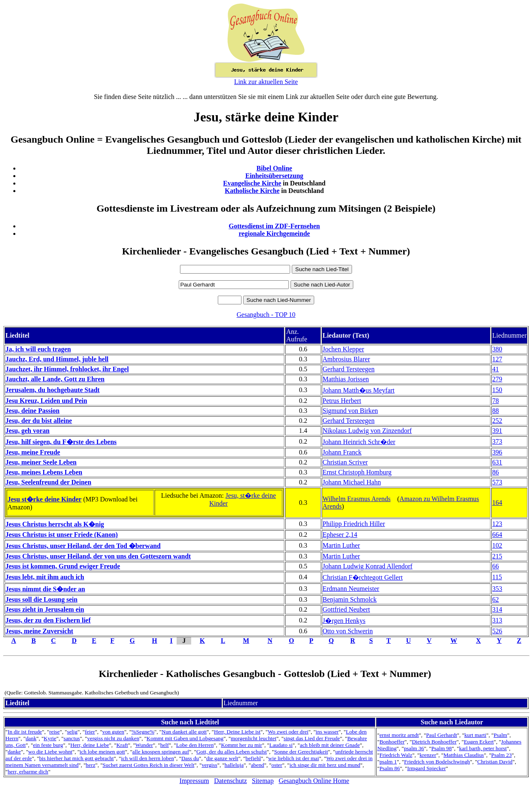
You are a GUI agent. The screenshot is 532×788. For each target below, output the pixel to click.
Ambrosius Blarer (346, 359)
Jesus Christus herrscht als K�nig (55, 524)
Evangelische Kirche (252, 183)
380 (497, 349)
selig (72, 732)
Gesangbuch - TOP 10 (266, 315)
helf (165, 745)
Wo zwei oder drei (288, 732)
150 (497, 390)
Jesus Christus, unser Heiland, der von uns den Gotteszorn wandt (98, 556)
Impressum (194, 781)
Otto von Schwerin (348, 631)
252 (497, 421)
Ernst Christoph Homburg (357, 472)
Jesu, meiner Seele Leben (41, 462)
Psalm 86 (390, 768)
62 (495, 599)
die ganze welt (222, 758)
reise (55, 732)
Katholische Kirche (252, 191)
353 (497, 589)
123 (497, 524)
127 (497, 359)
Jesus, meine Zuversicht (39, 631)
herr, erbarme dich (28, 772)
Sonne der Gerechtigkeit (301, 752)
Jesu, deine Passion (32, 411)
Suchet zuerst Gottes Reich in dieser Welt (149, 765)
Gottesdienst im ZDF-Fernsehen (274, 226)
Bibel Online (274, 168)
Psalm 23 (501, 755)
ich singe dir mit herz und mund (325, 765)
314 (497, 609)
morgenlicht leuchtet (254, 738)
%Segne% (143, 732)
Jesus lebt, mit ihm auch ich (45, 577)
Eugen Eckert (479, 742)
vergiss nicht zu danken (113, 738)
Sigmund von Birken (350, 411)
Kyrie (50, 738)
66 (495, 566)
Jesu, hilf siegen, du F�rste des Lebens (61, 442)
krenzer (428, 755)
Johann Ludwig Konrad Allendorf (367, 566)
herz (90, 765)
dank (31, 738)
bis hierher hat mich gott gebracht (76, 758)
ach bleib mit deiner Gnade (330, 745)
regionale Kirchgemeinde (274, 233)
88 (495, 411)
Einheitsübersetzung (274, 176)
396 (497, 452)
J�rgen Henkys (344, 621)
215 (497, 556)
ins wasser (327, 732)
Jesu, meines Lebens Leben (44, 472)
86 (495, 472)
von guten (113, 732)
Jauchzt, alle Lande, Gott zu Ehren (55, 379)
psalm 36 (414, 748)
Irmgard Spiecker (427, 768)
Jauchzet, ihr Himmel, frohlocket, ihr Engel (67, 369)
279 (497, 379)
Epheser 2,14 (340, 535)
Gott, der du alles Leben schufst (232, 752)
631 (497, 462)
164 (497, 503)
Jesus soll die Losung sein (41, 599)
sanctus (72, 738)
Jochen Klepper (343, 349)
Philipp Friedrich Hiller (354, 524)
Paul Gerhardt (441, 735)
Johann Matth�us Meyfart (358, 390)
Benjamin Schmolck (350, 599)
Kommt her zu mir (242, 745)
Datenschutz (230, 781)
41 (495, 369)
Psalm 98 (442, 748)
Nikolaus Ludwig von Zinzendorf (367, 431)
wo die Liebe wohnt (50, 752)
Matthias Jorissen (346, 379)
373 (497, 441)
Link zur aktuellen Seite (266, 82)
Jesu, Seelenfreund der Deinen (48, 482)
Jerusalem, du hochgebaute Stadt (53, 390)
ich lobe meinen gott (102, 752)
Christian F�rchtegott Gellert (363, 577)
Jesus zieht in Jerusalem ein (45, 609)
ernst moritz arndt (399, 735)
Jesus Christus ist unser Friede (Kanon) (62, 535)
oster (277, 765)
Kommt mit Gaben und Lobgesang (185, 738)
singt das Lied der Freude (312, 738)
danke (14, 752)
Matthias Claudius (464, 755)
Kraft (122, 745)
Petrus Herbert (342, 401)
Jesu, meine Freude (33, 452)
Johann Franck (342, 452)
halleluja (234, 765)
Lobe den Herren (195, 745)
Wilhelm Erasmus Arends (357, 499)
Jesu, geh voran (27, 431)
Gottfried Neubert (346, 609)
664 (497, 535)
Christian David (495, 762)
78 (495, 401)
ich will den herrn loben (147, 758)
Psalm (501, 735)
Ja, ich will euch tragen (38, 349)
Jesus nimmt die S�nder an (45, 589)
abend (258, 765)
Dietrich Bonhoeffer (434, 742)
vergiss (209, 765)
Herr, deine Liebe (90, 745)
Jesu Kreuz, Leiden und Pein (46, 401)
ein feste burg (48, 745)
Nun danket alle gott (184, 732)
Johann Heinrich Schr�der (359, 442)
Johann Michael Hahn (352, 482)
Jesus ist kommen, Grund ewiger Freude (63, 566)
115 (497, 577)
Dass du (190, 758)
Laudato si (281, 745)
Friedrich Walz (396, 755)
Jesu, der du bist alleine (39, 421)
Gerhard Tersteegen (349, 369)
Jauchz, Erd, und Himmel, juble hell (57, 359)
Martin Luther (341, 545)
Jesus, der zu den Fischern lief (48, 620)
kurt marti (475, 735)
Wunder (144, 745)
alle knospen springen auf (161, 752)
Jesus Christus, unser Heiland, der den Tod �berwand (83, 546)
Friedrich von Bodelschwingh (437, 762)
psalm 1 (388, 762)
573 (497, 482)
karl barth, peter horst (483, 748)
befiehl (253, 758)
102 (497, 545)
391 (497, 431)
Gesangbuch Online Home (314, 781)
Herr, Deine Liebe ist (237, 732)
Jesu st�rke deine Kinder (44, 499)
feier (90, 732)
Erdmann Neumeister (351, 589)
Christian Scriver (345, 462)
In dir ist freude (25, 732)
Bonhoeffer (392, 742)
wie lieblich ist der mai (293, 758)
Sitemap (263, 781)
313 (497, 620)
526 (497, 631)
